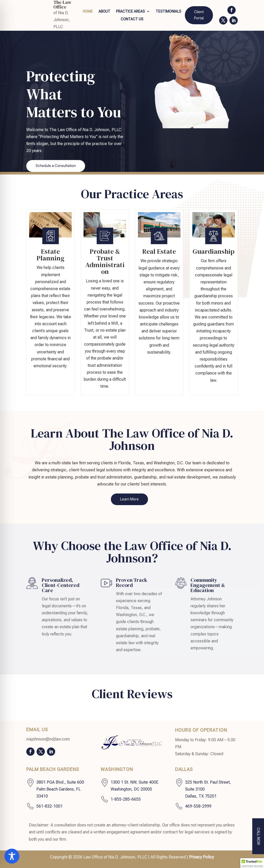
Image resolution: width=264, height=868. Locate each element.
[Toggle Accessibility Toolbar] (12, 856)
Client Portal (199, 15)
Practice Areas (130, 11)
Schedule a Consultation (56, 166)
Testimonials (168, 11)
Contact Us (132, 19)
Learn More (129, 499)
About (104, 11)
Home (88, 11)
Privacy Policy (201, 857)
